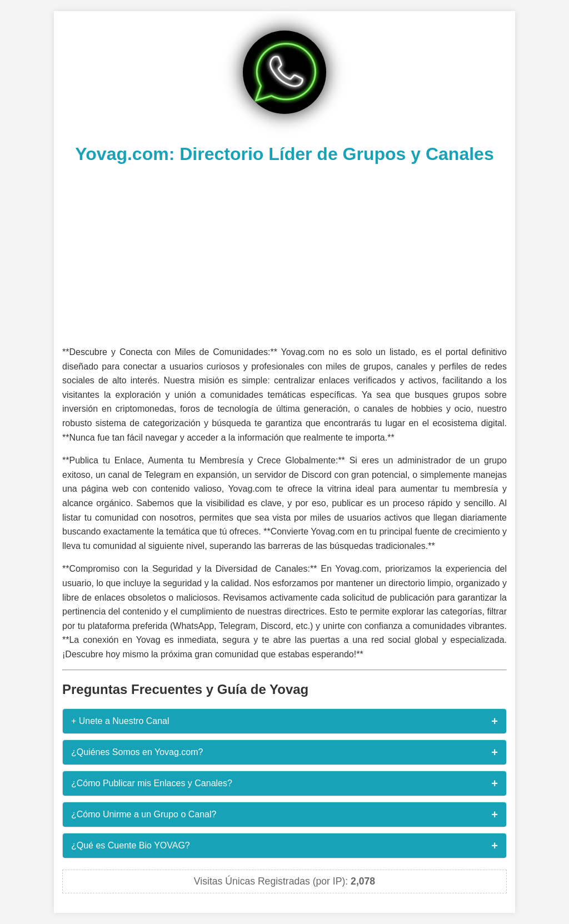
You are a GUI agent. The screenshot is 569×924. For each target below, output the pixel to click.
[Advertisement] (284, 253)
